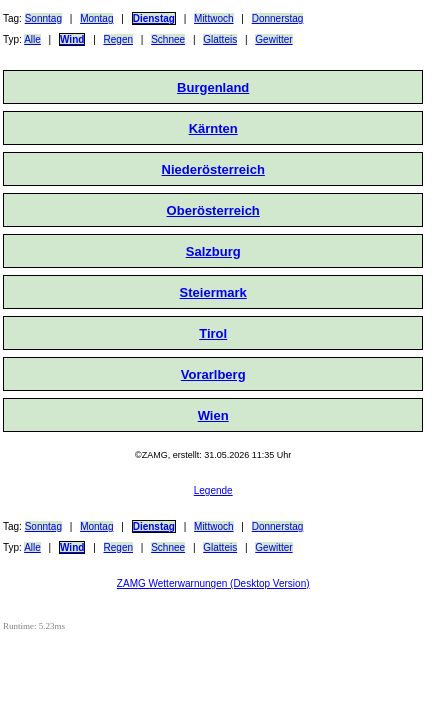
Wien (213, 415)
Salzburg (213, 251)
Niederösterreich (213, 169)
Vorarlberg (213, 374)
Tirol (213, 333)
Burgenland (213, 87)
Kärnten (213, 128)
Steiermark (213, 292)
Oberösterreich (213, 210)
